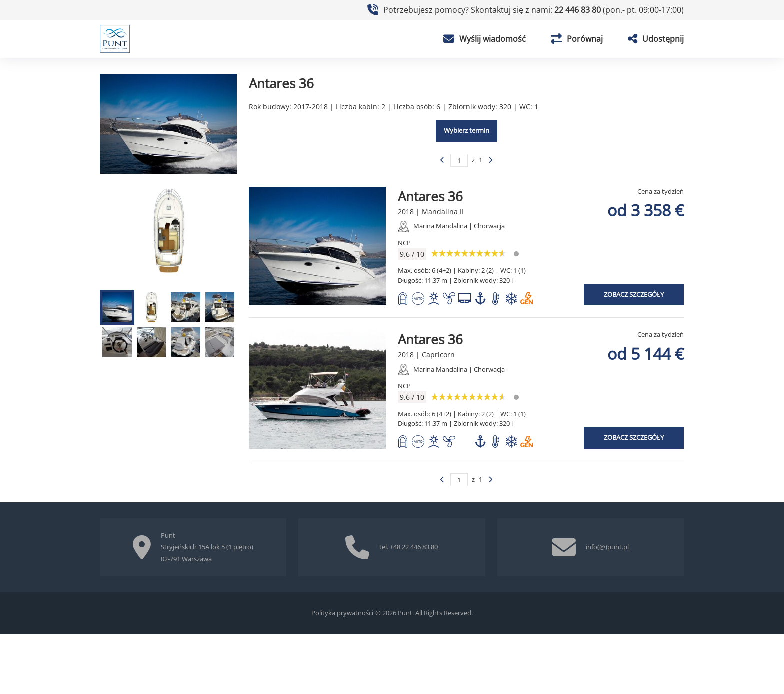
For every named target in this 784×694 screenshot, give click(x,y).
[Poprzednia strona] (442, 160)
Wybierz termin (467, 130)
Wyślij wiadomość (485, 39)
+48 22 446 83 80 (414, 547)
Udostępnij (656, 39)
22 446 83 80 (579, 10)
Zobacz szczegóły (634, 294)
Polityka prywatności (342, 613)
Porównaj (577, 39)
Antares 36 (430, 196)
